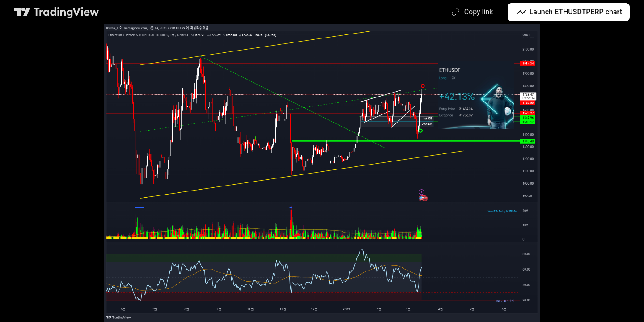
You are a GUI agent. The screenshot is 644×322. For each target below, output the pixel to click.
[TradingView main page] (57, 12)
